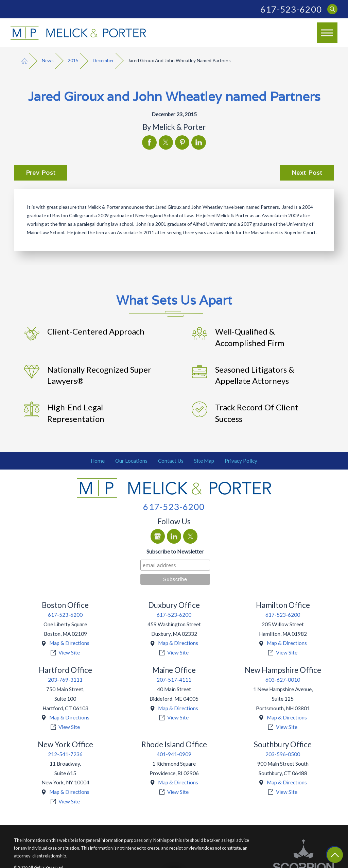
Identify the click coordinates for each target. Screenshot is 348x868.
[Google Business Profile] (158, 536)
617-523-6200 (291, 9)
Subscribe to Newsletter (175, 551)
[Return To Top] (335, 855)
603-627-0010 (283, 680)
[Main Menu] (327, 33)
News (48, 60)
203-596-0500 (283, 754)
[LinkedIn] (174, 536)
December (103, 60)
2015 (73, 60)
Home (98, 461)
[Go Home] (24, 61)
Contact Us (171, 461)
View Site (69, 652)
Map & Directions (69, 643)
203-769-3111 (65, 680)
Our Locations (131, 461)
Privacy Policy (241, 461)
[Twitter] (190, 536)
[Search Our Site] (333, 9)
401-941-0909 (174, 754)
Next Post (307, 173)
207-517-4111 (174, 680)
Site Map (204, 461)
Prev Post (41, 173)
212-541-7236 (65, 754)
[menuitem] (98, 461)
